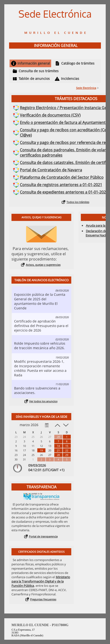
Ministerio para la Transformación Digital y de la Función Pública (41, 581)
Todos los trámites (78, 202)
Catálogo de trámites (78, 63)
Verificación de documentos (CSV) (50, 115)
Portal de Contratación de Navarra (51, 170)
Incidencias (70, 79)
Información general (34, 63)
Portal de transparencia (43, 536)
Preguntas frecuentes (43, 599)
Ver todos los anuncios (43, 401)
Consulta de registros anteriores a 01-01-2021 (61, 185)
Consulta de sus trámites (39, 71)
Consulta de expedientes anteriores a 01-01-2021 (64, 192)
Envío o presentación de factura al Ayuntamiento (64, 123)
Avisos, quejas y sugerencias (43, 265)
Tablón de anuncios (34, 79)
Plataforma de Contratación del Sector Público (62, 177)
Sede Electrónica (86, 88)
